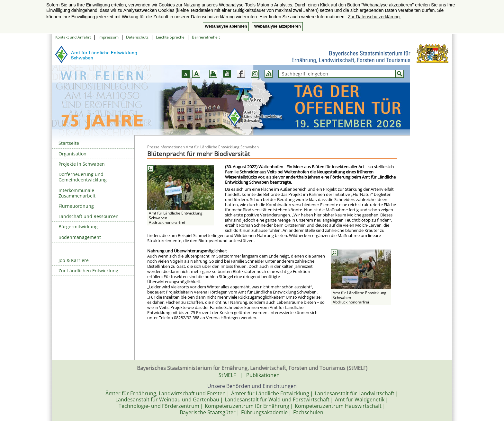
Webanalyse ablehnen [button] (226, 26)
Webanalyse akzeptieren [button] (277, 26)
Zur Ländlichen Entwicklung (88, 271)
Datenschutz (137, 37)
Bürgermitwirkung (78, 227)
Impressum (108, 37)
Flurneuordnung (76, 206)
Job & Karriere (74, 260)
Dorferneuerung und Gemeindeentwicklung (83, 177)
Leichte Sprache (170, 37)
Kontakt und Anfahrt (73, 37)
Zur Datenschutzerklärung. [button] (374, 17)
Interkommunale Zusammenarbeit (77, 193)
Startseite (69, 143)
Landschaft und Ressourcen (89, 216)
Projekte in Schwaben (82, 164)
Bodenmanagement (80, 237)
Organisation (72, 154)
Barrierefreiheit (206, 37)
